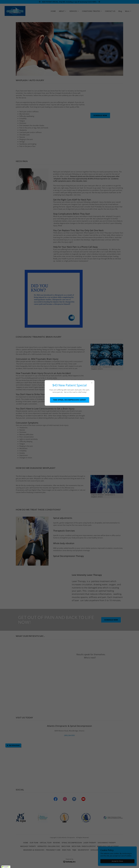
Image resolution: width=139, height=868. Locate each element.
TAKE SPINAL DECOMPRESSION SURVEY (69, 400)
